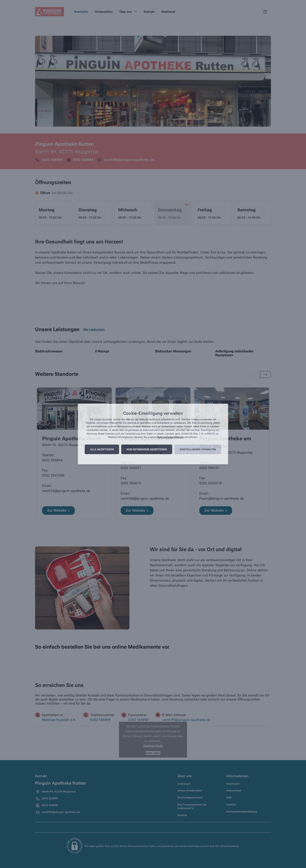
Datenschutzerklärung (170, 437)
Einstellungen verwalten (198, 449)
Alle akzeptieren (102, 449)
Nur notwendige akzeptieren (147, 449)
